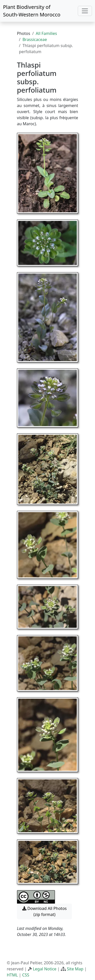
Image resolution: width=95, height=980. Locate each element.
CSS (26, 975)
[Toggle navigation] (85, 11)
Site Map (75, 969)
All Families (46, 33)
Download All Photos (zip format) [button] (44, 911)
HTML (12, 975)
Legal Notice (45, 969)
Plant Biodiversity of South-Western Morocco (32, 11)
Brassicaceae (35, 39)
